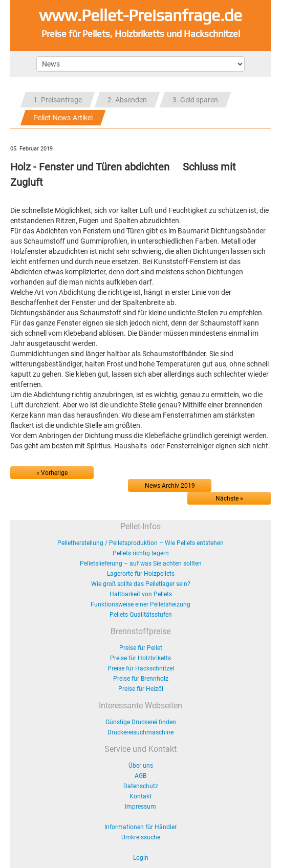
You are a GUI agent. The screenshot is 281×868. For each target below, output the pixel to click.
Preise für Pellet (141, 648)
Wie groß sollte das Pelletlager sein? (141, 584)
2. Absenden (127, 100)
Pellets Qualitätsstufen (141, 615)
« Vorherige (52, 473)
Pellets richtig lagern (141, 553)
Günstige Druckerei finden (141, 722)
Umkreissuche (141, 837)
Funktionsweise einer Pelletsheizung (140, 604)
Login (141, 858)
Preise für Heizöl (141, 689)
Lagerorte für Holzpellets (141, 574)
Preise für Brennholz (141, 679)
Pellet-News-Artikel (63, 118)
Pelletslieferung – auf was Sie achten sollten (141, 563)
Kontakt (140, 796)
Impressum (140, 807)
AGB (140, 776)
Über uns (141, 766)
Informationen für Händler (140, 827)
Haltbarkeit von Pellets (141, 594)
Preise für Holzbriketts (140, 658)
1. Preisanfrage (58, 100)
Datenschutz (141, 786)
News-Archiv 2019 (170, 486)
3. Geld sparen (195, 100)
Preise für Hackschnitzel (141, 668)
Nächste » (229, 498)
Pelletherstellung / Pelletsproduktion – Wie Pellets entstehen (140, 543)
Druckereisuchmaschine (140, 732)
